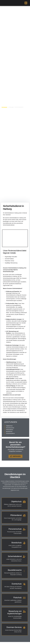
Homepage (4, 107)
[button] (26, 3)
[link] (3, 3)
